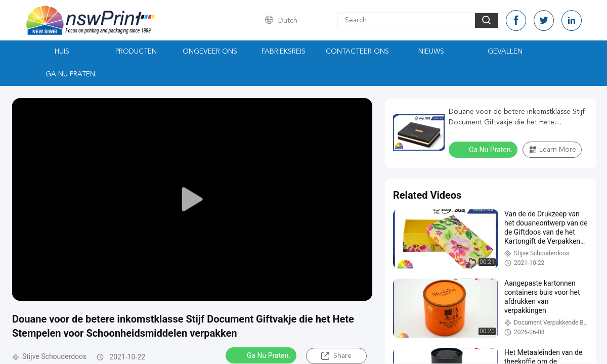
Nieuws (431, 52)
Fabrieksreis (284, 52)
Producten (136, 52)
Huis (62, 52)
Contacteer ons (357, 52)
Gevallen (505, 52)
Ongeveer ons (210, 52)
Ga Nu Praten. (71, 74)
